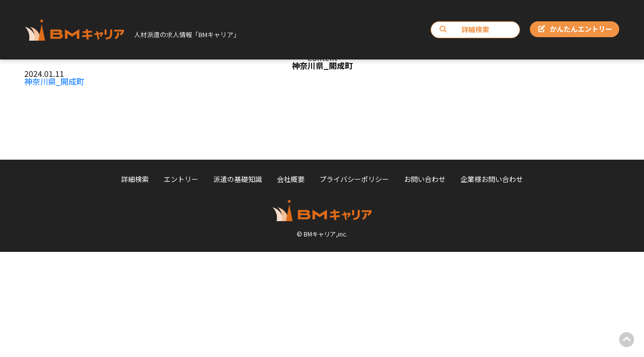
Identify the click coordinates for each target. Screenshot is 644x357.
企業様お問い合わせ (492, 179)
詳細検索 (464, 29)
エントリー (181, 179)
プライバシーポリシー (354, 179)
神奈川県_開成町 (54, 81)
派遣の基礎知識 (238, 179)
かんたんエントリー (575, 29)
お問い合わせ (425, 179)
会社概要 (291, 179)
